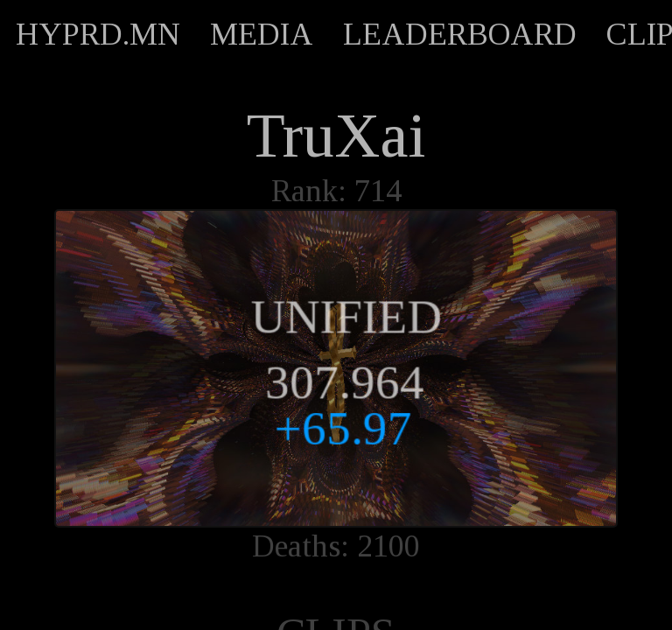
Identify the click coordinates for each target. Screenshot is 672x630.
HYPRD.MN (98, 34)
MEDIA (262, 34)
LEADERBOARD (460, 34)
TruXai (336, 136)
